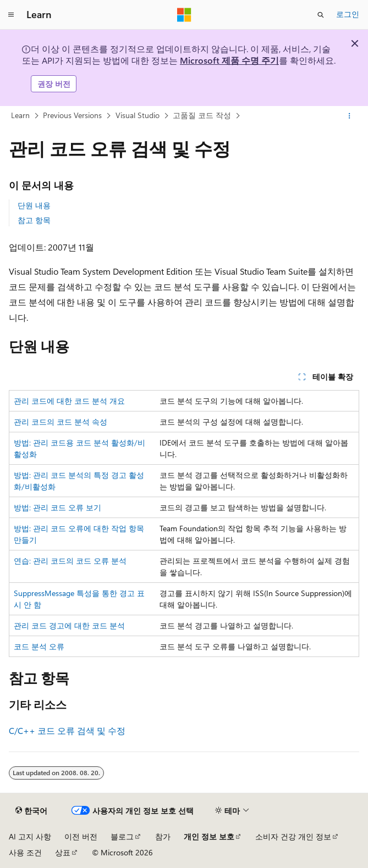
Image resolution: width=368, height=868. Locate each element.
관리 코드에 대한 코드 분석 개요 (69, 401)
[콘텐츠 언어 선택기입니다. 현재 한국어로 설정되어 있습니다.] (31, 811)
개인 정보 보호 (209, 836)
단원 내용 (34, 205)
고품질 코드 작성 (202, 115)
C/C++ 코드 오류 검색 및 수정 (67, 730)
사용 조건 (25, 852)
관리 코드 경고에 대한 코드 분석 (69, 625)
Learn (20, 115)
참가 (163, 836)
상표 (63, 852)
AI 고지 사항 (30, 836)
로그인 (348, 14)
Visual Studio (138, 115)
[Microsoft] (184, 15)
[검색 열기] (321, 15)
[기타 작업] (350, 116)
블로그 (122, 836)
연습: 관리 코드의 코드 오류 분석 (70, 561)
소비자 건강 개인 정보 (293, 836)
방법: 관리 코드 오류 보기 (57, 507)
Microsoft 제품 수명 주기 (229, 60)
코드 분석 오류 (39, 646)
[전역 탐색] (11, 15)
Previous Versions (72, 115)
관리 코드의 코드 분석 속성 (61, 422)
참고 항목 (34, 220)
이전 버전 (81, 836)
